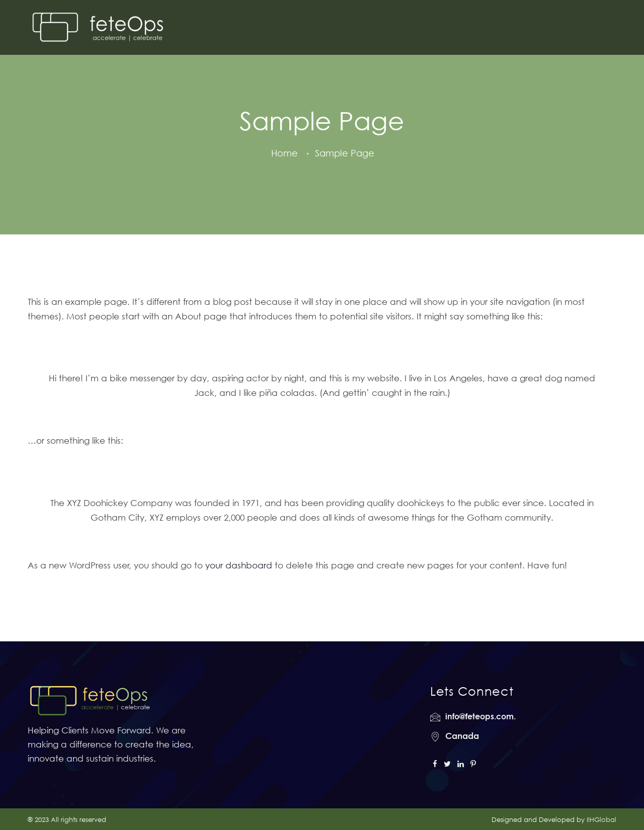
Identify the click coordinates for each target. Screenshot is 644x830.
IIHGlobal (601, 819)
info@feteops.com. (480, 716)
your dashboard (239, 565)
